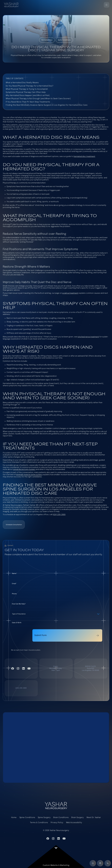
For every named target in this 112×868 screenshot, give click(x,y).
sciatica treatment (70, 293)
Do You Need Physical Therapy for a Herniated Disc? (30, 86)
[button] (107, 5)
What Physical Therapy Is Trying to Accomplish (27, 89)
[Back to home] (12, 5)
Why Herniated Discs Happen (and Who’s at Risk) (28, 95)
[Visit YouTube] (29, 668)
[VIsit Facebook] (13, 668)
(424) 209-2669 (59, 515)
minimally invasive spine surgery (29, 475)
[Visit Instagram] (18, 668)
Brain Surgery (78, 817)
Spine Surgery (44, 817)
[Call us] (108, 863)
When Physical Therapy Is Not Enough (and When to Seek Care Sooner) (38, 99)
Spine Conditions (27, 817)
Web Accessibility (74, 823)
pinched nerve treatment (88, 337)
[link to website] (56, 858)
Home (14, 817)
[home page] (56, 805)
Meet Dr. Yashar (94, 817)
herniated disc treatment (84, 156)
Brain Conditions (61, 817)
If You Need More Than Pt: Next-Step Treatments (28, 102)
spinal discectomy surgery (24, 469)
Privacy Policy (57, 823)
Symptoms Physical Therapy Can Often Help (26, 92)
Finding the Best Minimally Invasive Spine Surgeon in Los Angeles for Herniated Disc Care (47, 105)
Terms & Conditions (39, 823)
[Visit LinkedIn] (23, 668)
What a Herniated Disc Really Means (22, 83)
